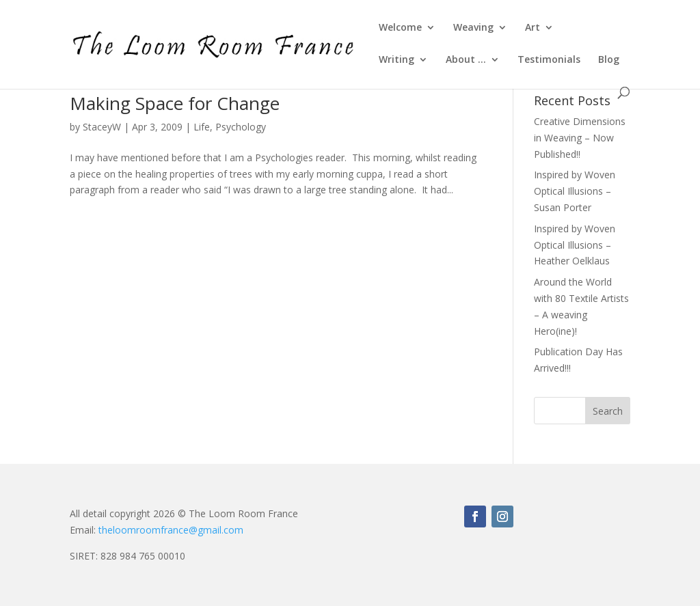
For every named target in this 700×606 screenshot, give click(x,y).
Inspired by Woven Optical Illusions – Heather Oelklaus (575, 245)
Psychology (241, 127)
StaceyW (102, 127)
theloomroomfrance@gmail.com (171, 530)
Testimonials (549, 60)
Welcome (400, 28)
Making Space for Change (175, 103)
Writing (396, 60)
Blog (609, 60)
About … (466, 60)
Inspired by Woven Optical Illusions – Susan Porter (575, 191)
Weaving (473, 28)
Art (533, 28)
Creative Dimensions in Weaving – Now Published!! (580, 138)
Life (202, 127)
